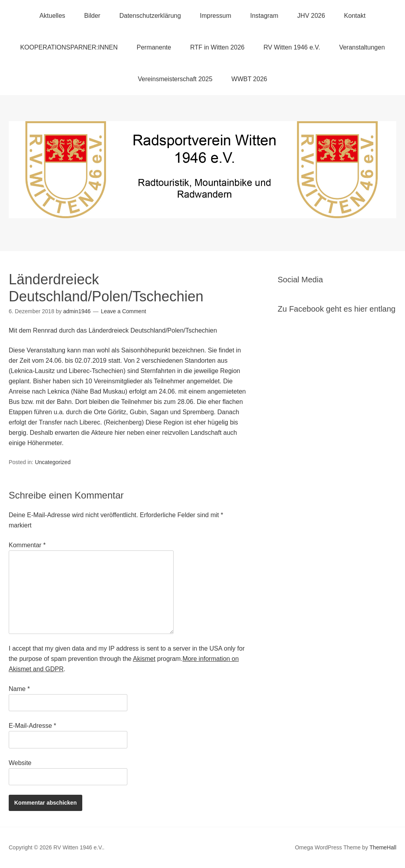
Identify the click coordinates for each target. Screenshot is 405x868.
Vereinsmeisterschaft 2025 (175, 79)
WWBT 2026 (249, 79)
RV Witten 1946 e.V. (292, 47)
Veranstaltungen (362, 47)
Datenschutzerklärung (150, 16)
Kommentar (27, 545)
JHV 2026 (311, 16)
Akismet (144, 659)
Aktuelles (52, 16)
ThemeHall (383, 847)
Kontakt (355, 16)
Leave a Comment (123, 311)
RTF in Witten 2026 (218, 47)
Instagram (264, 16)
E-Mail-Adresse (32, 726)
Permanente (154, 47)
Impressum (215, 16)
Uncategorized (53, 462)
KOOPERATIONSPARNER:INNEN (69, 47)
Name (19, 689)
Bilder (92, 16)
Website (20, 763)
